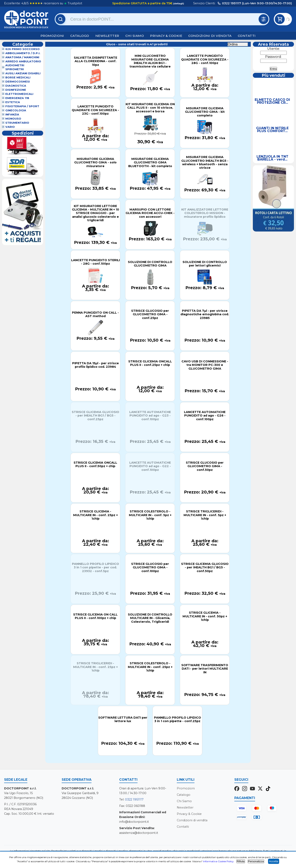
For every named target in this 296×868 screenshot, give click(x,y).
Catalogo (80, 36)
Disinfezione (16, 90)
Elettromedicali (19, 94)
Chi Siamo (135, 36)
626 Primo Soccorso (23, 49)
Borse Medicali (18, 77)
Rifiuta (241, 861)
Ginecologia (16, 110)
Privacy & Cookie (166, 36)
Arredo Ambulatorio (23, 61)
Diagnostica (16, 86)
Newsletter (107, 36)
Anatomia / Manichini (22, 57)
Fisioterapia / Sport (22, 106)
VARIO (10, 127)
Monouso (13, 119)
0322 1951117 (134, 799)
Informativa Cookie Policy (218, 861)
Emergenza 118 (17, 98)
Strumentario (17, 123)
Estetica (13, 102)
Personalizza (256, 861)
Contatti (247, 36)
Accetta (274, 861)
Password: (273, 57)
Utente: (273, 49)
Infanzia (12, 115)
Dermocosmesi (18, 82)
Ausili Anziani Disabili (23, 73)
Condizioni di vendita (210, 36)
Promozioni (52, 36)
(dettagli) (178, 3)
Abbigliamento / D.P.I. (23, 53)
